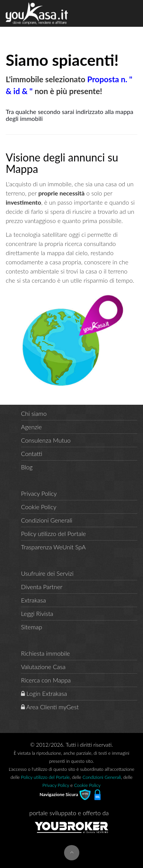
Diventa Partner (42, 587)
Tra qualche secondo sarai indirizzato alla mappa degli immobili (70, 115)
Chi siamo (34, 413)
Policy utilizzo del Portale (53, 533)
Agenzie (31, 427)
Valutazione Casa (43, 667)
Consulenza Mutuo (46, 440)
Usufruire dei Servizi (47, 573)
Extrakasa (33, 600)
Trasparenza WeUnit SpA (53, 547)
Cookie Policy (39, 507)
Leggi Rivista (37, 613)
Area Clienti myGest (50, 707)
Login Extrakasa (44, 693)
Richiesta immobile (45, 653)
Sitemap (31, 627)
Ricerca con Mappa (46, 680)
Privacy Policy (39, 493)
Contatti (32, 454)
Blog (27, 467)
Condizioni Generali (47, 520)
